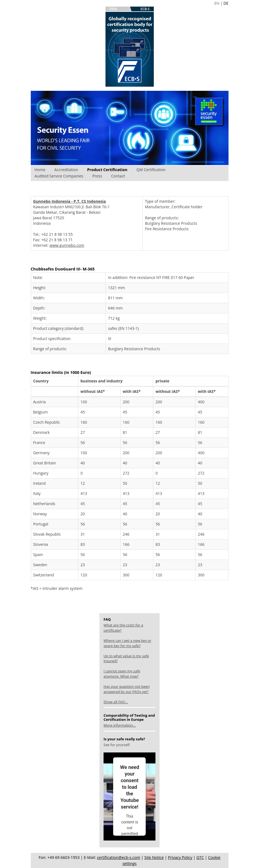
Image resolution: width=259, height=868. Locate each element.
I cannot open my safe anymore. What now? (122, 674)
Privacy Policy (180, 857)
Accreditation (66, 170)
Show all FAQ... (116, 702)
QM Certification (151, 170)
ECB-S (145, 9)
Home (40, 170)
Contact (118, 176)
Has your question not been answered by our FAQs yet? (127, 689)
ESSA (113, 9)
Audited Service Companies (59, 176)
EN (217, 3)
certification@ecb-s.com (119, 857)
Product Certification (107, 170)
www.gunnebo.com (67, 245)
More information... (120, 725)
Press (97, 176)
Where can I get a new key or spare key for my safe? (127, 643)
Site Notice (154, 857)
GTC (200, 857)
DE (226, 3)
